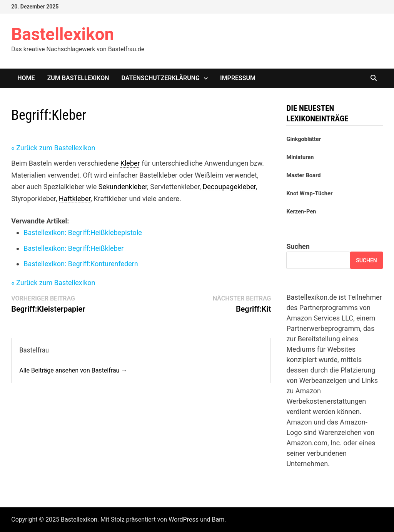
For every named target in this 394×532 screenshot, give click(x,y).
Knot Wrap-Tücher (309, 193)
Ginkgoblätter (304, 139)
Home (26, 78)
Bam (218, 519)
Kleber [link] (130, 163)
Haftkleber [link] (75, 199)
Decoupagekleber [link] (229, 187)
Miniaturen (300, 157)
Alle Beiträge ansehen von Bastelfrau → (73, 370)
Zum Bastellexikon (78, 78)
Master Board (303, 175)
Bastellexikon (63, 34)
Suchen (298, 246)
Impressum (238, 78)
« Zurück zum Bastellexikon (53, 148)
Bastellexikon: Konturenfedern (81, 264)
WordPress (184, 519)
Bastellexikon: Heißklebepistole (83, 232)
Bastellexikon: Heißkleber (73, 248)
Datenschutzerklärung (161, 78)
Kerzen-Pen (301, 211)
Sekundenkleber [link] (123, 187)
